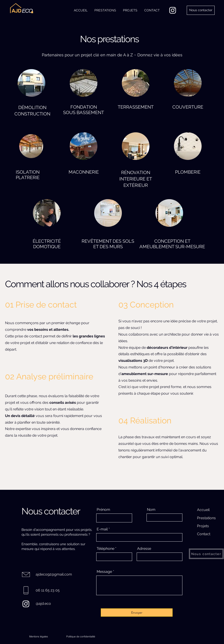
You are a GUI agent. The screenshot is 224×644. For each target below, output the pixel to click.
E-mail (102, 529)
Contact (204, 534)
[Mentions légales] (39, 636)
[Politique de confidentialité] (81, 636)
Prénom (103, 510)
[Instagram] (173, 10)
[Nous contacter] (201, 10)
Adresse (144, 549)
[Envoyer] (137, 613)
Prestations (206, 518)
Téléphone (105, 549)
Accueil (203, 510)
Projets (203, 526)
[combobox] (160, 557)
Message (104, 572)
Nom (151, 510)
